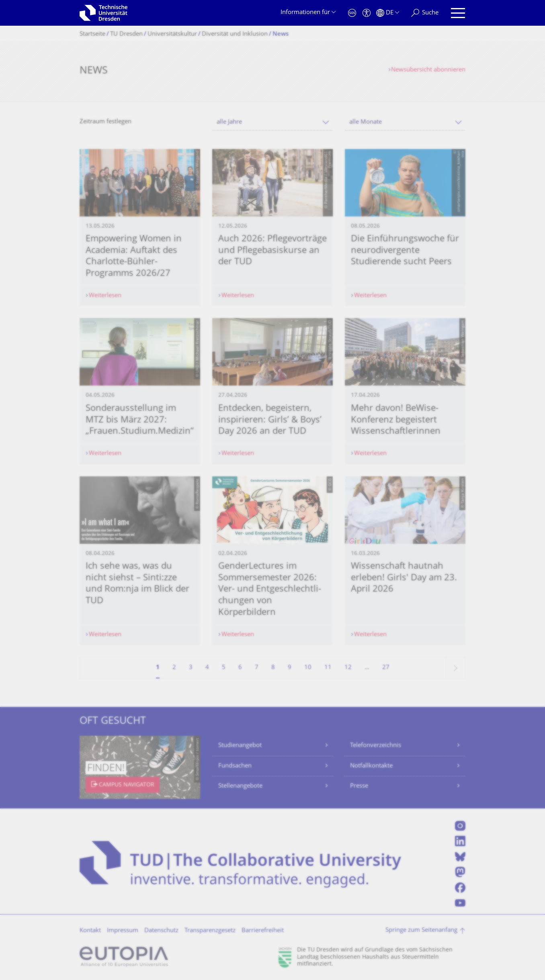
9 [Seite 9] (290, 668)
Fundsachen (235, 766)
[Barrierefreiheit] (367, 13)
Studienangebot (240, 746)
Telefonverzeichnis (376, 746)
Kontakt (90, 931)
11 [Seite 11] (328, 668)
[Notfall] (352, 13)
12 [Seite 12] (348, 668)
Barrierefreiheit (263, 931)
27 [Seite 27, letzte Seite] (386, 668)
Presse (359, 786)
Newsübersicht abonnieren (428, 70)
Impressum (123, 931)
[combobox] (272, 122)
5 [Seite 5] (224, 668)
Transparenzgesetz (210, 931)
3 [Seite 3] (191, 668)
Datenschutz (161, 931)
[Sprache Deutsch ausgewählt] (388, 13)
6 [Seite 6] (240, 668)
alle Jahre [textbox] (229, 122)
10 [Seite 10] (308, 668)
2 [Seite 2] (174, 668)
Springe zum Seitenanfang (421, 930)
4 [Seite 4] (207, 668)
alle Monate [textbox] (366, 122)
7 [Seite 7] (257, 668)
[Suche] (425, 13)
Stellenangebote (240, 786)
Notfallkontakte (371, 766)
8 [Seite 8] (273, 668)
